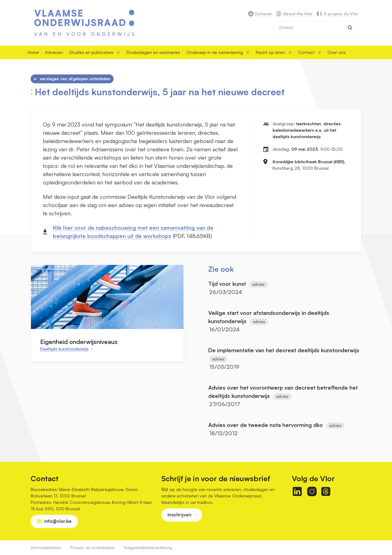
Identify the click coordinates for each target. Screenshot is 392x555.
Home (33, 52)
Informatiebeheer (46, 547)
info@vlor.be (58, 521)
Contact (310, 52)
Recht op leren (274, 52)
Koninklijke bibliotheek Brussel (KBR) (308, 162)
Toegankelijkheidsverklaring (148, 547)
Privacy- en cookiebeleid (92, 547)
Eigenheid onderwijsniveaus (79, 342)
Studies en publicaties (95, 52)
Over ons (337, 52)
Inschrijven (179, 515)
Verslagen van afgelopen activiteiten (75, 79)
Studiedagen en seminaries (153, 52)
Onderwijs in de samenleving (218, 52)
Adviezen (54, 52)
